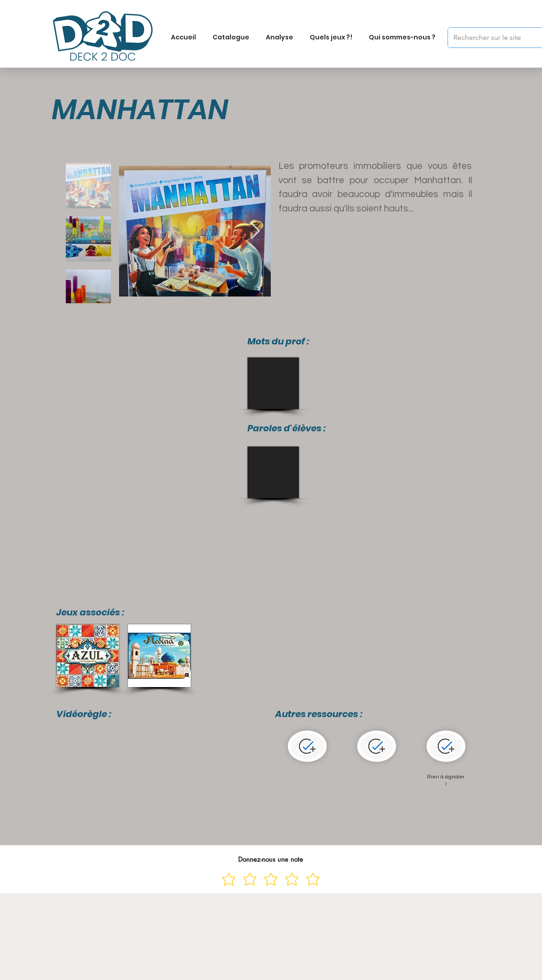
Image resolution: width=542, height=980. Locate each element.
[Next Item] (255, 231)
